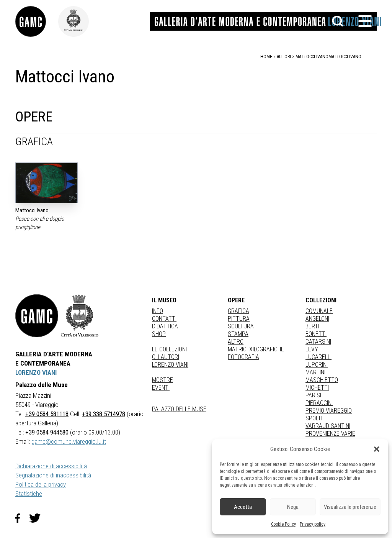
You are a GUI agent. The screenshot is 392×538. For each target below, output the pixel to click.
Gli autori (166, 357)
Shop (159, 334)
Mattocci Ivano (345, 57)
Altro (236, 342)
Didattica (165, 326)
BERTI (312, 326)
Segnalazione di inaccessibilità (53, 475)
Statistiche (29, 494)
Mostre (163, 380)
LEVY (312, 349)
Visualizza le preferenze (350, 507)
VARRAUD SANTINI (328, 426)
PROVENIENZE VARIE (330, 434)
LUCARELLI (318, 357)
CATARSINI (318, 342)
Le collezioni (169, 349)
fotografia (243, 357)
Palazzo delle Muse (179, 409)
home (266, 57)
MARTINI (315, 372)
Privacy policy (313, 524)
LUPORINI (317, 365)
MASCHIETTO (322, 380)
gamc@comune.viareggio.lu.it (69, 441)
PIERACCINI (319, 403)
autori (284, 57)
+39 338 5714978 (104, 414)
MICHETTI (317, 388)
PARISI (313, 395)
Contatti (164, 319)
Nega (293, 507)
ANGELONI (317, 319)
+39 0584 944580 (47, 432)
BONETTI (316, 334)
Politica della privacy (41, 484)
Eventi (161, 388)
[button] (377, 449)
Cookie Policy (283, 524)
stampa (238, 334)
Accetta (243, 507)
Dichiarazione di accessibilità (51, 466)
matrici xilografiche (256, 349)
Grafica (238, 311)
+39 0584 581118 (47, 414)
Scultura (241, 326)
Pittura (239, 319)
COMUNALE (319, 311)
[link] (37, 21)
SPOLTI (314, 418)
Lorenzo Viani (170, 365)
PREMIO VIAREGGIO (329, 411)
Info (158, 311)
